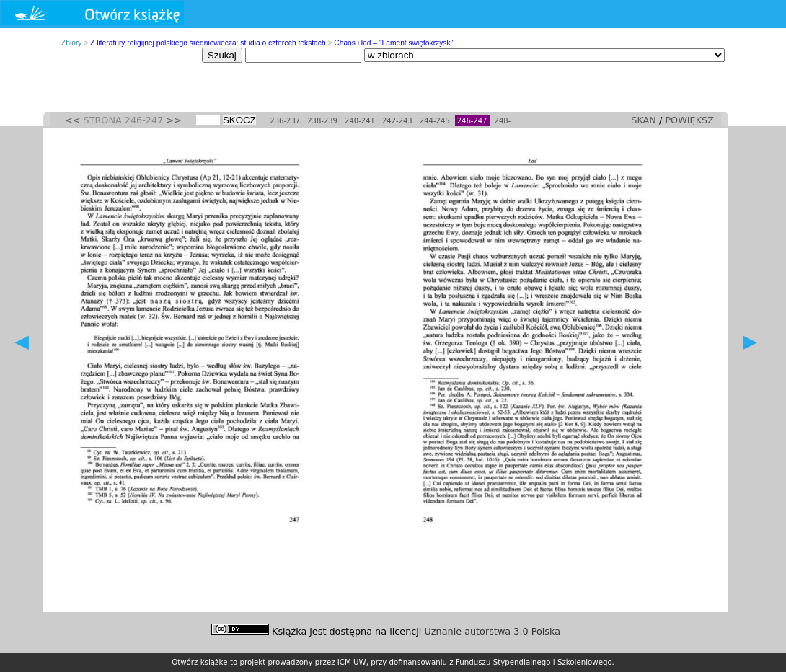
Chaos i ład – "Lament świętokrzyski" (394, 43)
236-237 (285, 121)
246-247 (472, 121)
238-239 (322, 121)
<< (72, 120)
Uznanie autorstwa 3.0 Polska (493, 631)
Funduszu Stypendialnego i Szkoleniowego (534, 662)
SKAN (644, 120)
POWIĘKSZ (689, 120)
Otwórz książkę (200, 662)
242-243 (397, 121)
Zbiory (71, 43)
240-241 (360, 121)
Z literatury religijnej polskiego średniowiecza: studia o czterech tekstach (208, 43)
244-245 (435, 121)
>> (173, 120)
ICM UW (352, 662)
